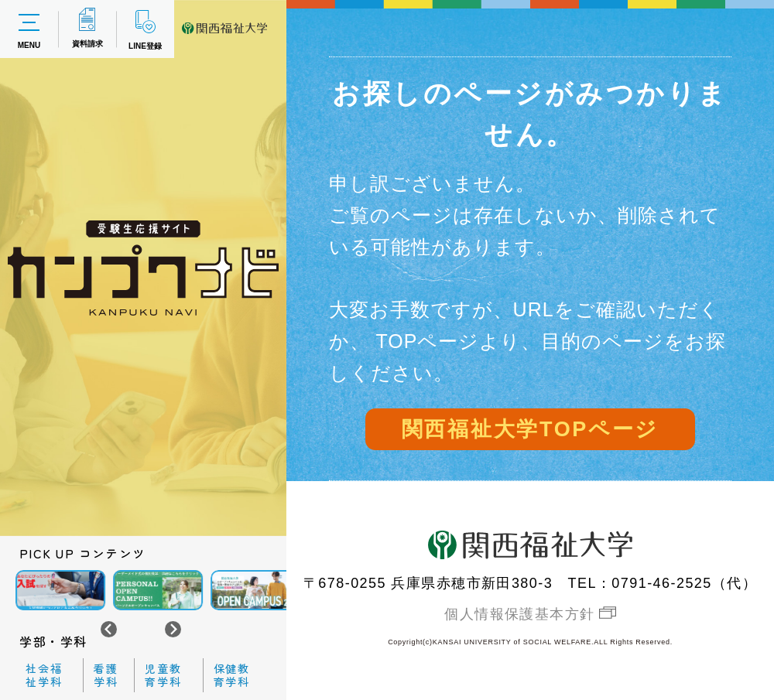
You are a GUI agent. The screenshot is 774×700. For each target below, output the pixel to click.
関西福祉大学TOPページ (530, 429)
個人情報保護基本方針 (519, 614)
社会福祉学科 (44, 675)
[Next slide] (173, 629)
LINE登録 (145, 29)
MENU (29, 29)
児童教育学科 (163, 675)
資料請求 (87, 28)
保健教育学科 (232, 675)
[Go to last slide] (109, 629)
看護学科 (106, 675)
